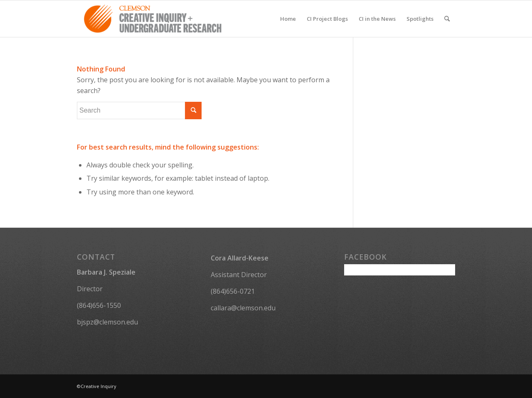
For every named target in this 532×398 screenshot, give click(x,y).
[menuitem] (288, 19)
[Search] (447, 19)
